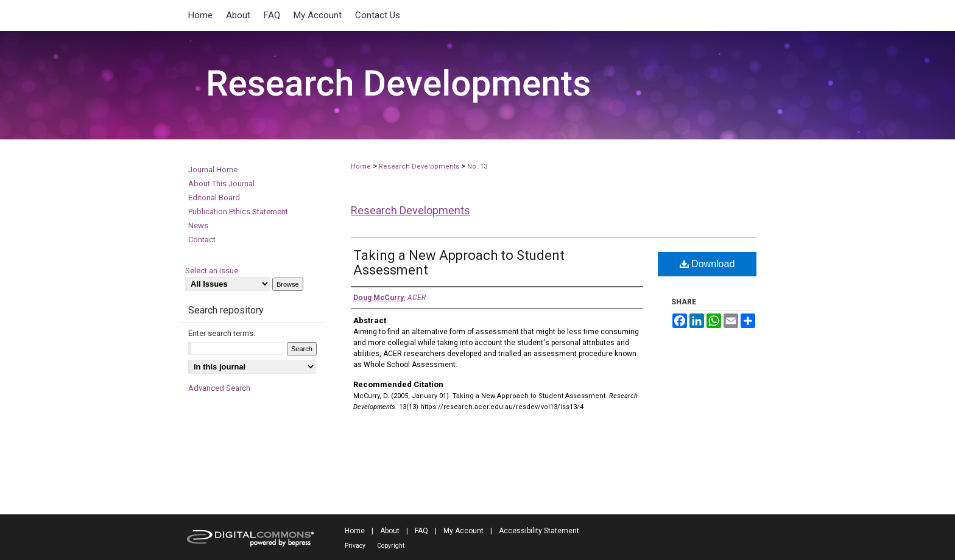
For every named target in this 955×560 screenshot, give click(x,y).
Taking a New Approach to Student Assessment (459, 263)
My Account (463, 531)
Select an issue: (213, 271)
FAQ (421, 531)
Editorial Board (214, 198)
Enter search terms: (222, 333)
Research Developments (419, 166)
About (390, 531)
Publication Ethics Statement (238, 212)
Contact (202, 240)
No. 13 (477, 166)
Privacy (355, 546)
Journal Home (213, 170)
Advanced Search (219, 388)
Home (361, 166)
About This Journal (221, 184)
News (198, 226)
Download (707, 264)
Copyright (391, 546)
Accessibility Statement (539, 531)
